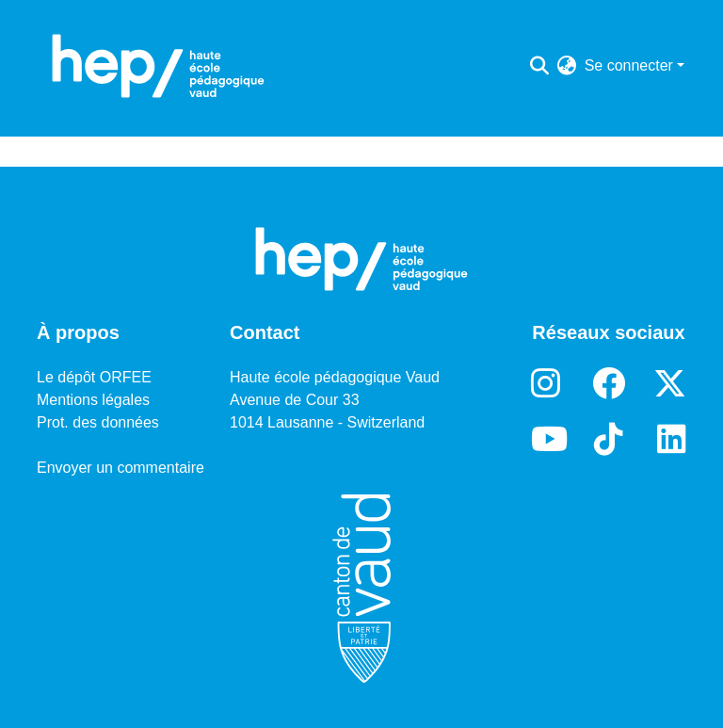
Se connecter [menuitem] (629, 65)
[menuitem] (567, 66)
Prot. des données (98, 422)
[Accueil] (158, 66)
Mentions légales (93, 400)
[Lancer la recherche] (540, 66)
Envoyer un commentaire (120, 468)
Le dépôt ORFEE (94, 377)
